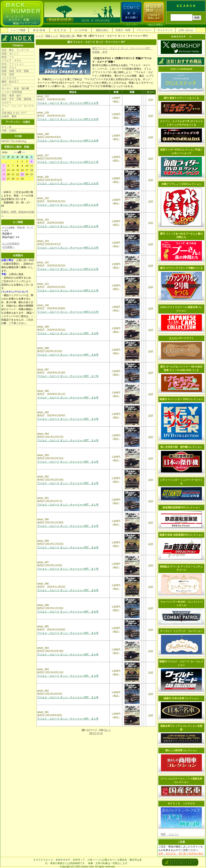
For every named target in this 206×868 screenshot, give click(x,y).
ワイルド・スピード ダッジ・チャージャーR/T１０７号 (68, 162)
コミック (131, 25)
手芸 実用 (8, 75)
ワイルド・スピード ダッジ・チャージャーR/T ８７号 (68, 569)
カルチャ (7, 103)
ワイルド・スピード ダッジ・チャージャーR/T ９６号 (68, 398)
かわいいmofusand (181, 69)
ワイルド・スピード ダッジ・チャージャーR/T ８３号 (68, 676)
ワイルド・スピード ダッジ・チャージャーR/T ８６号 (68, 590)
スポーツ (7, 85)
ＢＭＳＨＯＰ (63, 860)
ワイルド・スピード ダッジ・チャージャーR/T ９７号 (68, 376)
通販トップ (52, 36)
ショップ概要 (18, 30)
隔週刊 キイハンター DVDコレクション (181, 399)
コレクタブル (9, 78)
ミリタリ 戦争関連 (12, 92)
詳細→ (28, 147)
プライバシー (144, 30)
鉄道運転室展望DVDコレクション (181, 507)
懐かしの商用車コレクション (181, 750)
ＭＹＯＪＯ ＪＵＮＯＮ (181, 804)
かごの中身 (81, 30)
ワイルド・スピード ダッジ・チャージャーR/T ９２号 (68, 483)
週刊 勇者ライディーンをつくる (181, 98)
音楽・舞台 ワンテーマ (15, 50)
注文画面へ (8, 247)
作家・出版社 (9, 131)
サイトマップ (165, 30)
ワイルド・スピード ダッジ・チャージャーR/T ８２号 (68, 697)
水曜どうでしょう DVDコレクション (181, 184)
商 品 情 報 (39, 30)
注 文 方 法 (60, 30)
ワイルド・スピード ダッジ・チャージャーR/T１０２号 (68, 269)
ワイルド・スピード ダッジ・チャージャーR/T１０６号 (68, 183)
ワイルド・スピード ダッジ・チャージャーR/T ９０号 (68, 526)
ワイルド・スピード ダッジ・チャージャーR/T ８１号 (68, 719)
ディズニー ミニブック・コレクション (181, 631)
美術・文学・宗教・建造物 (16, 99)
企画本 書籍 (9, 116)
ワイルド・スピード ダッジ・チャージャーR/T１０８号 (68, 141)
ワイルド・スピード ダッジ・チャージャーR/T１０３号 (68, 248)
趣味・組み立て (10, 82)
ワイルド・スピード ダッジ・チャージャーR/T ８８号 (68, 612)
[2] (94, 733)
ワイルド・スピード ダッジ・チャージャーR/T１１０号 (68, 103)
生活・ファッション (13, 64)
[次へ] (107, 730)
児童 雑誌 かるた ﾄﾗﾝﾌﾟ (14, 113)
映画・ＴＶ (8, 57)
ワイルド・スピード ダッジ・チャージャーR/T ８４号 (68, 654)
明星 (163, 834)
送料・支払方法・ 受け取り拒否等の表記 (181, 854)
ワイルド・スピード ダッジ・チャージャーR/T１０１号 (68, 290)
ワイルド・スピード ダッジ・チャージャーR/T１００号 (68, 312)
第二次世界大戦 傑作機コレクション (181, 447)
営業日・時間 (123, 30)
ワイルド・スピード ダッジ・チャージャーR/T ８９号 (68, 547)
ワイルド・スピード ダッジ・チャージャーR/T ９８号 (68, 355)
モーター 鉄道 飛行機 (15, 89)
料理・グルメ (9, 68)
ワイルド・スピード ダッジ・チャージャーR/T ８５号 (68, 633)
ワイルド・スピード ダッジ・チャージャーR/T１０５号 (68, 205)
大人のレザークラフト (181, 338)
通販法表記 (102, 30)
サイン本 (7, 127)
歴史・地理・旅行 (12, 96)
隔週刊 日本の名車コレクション (181, 698)
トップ (39, 36)
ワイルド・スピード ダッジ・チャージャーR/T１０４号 (68, 226)
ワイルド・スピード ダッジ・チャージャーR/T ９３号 (68, 462)
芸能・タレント (10, 54)
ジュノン (172, 834)
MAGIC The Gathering (14, 141)
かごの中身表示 (11, 244)
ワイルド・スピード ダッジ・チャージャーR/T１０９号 (68, 119)
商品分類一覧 (67, 36)
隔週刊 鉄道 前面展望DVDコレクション (181, 535)
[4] (101, 733)
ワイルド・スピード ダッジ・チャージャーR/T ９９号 (68, 333)
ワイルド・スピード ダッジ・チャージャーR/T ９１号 (68, 505)
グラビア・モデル (12, 61)
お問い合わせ (186, 30)
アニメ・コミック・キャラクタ (18, 108)
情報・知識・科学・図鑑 (15, 71)
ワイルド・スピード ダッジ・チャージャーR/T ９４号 (68, 440)
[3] (98, 733)
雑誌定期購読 (156, 25)
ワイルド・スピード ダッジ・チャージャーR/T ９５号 (68, 419)
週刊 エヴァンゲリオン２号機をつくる (181, 268)
